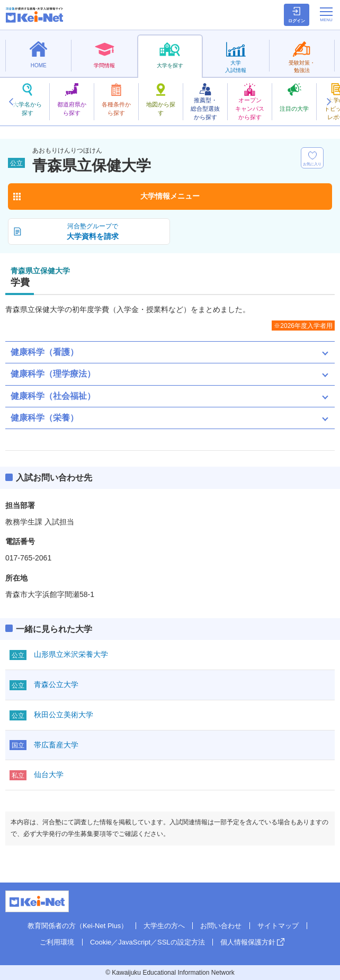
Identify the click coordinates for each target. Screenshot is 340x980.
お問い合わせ (221, 926)
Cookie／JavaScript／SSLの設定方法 (147, 942)
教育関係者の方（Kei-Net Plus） (78, 926)
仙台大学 (49, 774)
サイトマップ (278, 926)
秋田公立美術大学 (64, 715)
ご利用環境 (57, 942)
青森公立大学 (56, 684)
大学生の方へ (164, 926)
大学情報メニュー (170, 196)
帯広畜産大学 (56, 745)
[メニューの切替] (326, 14)
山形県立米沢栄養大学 (71, 654)
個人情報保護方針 (248, 942)
